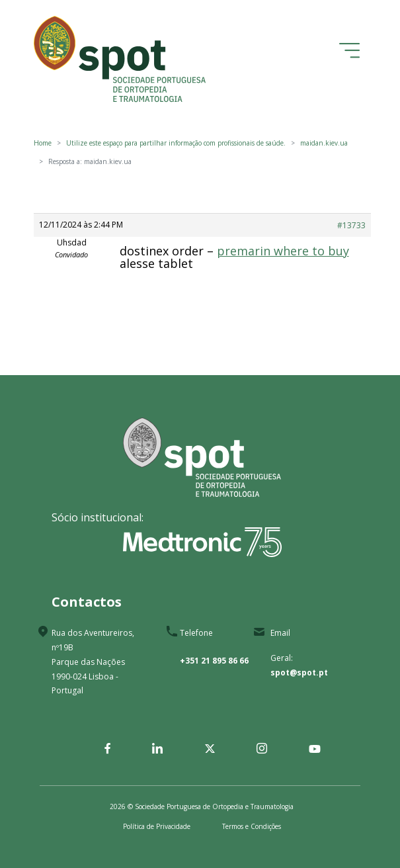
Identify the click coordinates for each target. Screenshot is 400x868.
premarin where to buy (283, 251)
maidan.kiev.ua (324, 143)
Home (43, 143)
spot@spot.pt (299, 673)
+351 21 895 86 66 (214, 661)
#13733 (351, 225)
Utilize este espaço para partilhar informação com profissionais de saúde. (176, 143)
